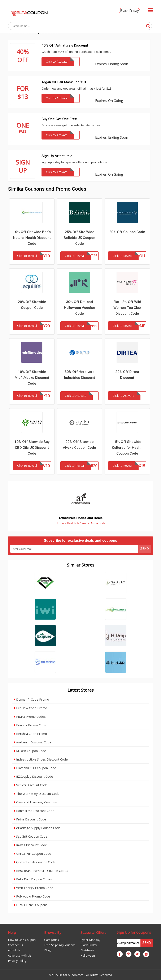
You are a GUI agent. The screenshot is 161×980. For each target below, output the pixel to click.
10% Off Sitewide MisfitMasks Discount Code (32, 378)
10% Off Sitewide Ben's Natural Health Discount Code (32, 238)
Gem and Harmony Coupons (36, 802)
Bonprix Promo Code (30, 725)
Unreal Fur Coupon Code (33, 853)
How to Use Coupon (22, 940)
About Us (14, 950)
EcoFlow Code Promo (31, 708)
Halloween (88, 955)
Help (12, 932)
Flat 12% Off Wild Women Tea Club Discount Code (127, 308)
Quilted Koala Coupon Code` (35, 862)
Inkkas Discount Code (31, 845)
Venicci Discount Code (31, 785)
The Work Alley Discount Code (37, 794)
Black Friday (129, 11)
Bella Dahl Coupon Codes (33, 879)
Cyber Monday (90, 940)
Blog (47, 950)
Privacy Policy (17, 961)
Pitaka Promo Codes (30, 716)
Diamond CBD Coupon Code (35, 768)
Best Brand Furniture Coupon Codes (41, 871)
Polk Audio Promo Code (32, 896)
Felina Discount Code (30, 819)
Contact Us (16, 945)
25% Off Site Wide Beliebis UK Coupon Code (79, 238)
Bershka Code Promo (31, 734)
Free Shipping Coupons (60, 945)
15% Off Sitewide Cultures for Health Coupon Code (127, 448)
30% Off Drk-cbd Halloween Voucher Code (80, 308)
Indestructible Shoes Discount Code (41, 759)
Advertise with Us (20, 955)
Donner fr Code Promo (32, 699)
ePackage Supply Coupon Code (37, 828)
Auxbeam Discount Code (33, 742)
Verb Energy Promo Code (34, 888)
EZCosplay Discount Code (34, 776)
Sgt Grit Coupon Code (31, 836)
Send (145, 549)
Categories (52, 940)
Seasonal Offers (93, 932)
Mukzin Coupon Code (30, 751)
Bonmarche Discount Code (34, 811)
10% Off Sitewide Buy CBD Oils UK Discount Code (32, 448)
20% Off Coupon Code (127, 232)
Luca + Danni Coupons (31, 905)
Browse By (53, 932)
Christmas (87, 950)
